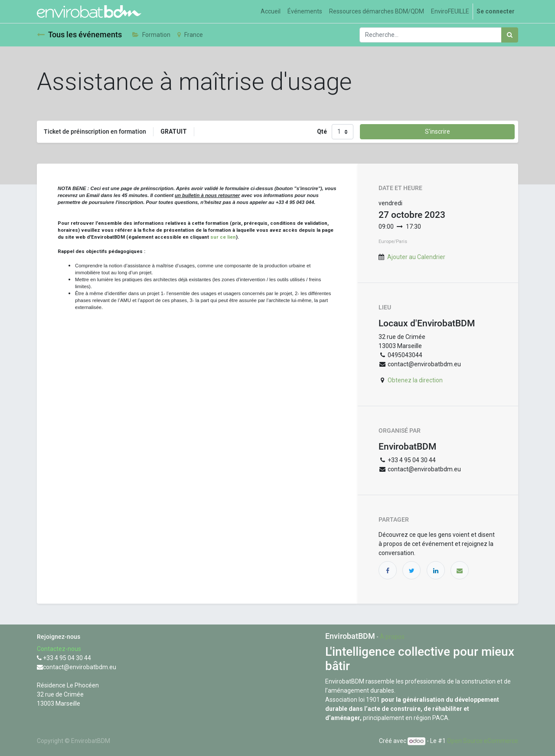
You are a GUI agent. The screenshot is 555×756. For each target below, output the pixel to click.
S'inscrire (437, 131)
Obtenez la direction (415, 380)
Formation (151, 35)
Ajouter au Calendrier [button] (416, 257)
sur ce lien (223, 237)
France (190, 35)
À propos (392, 637)
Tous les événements (79, 35)
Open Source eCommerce (483, 741)
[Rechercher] (510, 35)
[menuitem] (271, 12)
